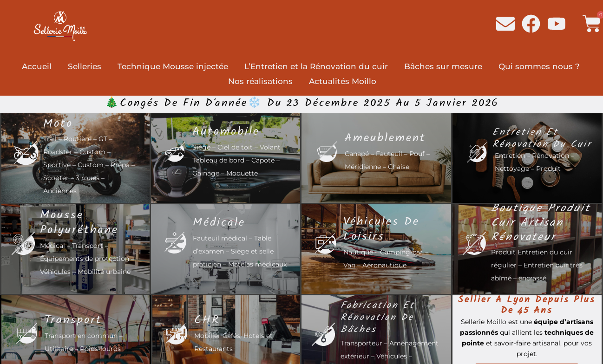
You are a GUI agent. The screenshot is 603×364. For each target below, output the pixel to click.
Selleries (85, 66)
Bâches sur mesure (443, 66)
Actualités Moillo (343, 81)
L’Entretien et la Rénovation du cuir (316, 66)
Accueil (37, 66)
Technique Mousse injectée (173, 66)
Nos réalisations (260, 81)
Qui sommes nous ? (539, 66)
